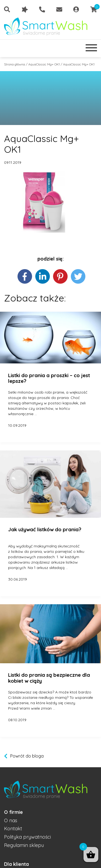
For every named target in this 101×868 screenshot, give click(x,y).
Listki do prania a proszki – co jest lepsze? (49, 378)
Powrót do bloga (27, 756)
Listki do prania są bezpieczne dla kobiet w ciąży (49, 678)
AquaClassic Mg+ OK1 (44, 64)
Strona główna (15, 64)
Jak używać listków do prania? (45, 530)
